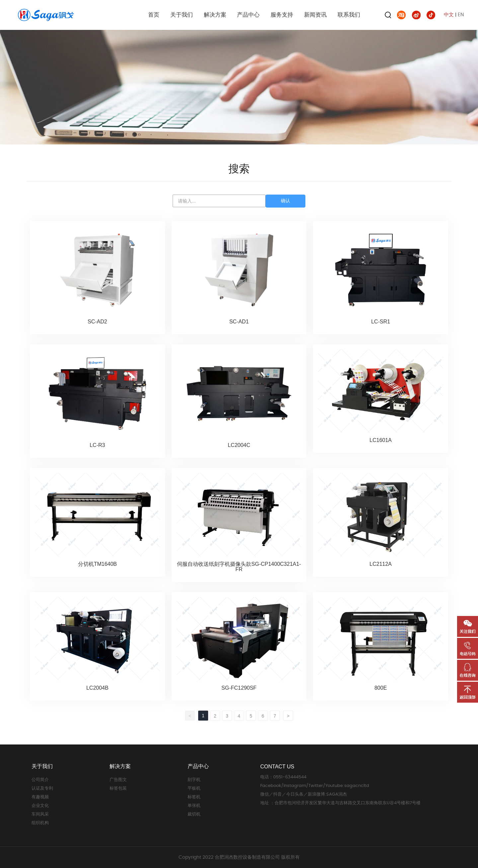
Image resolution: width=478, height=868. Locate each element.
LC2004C (239, 445)
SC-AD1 (239, 322)
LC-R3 (97, 445)
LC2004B (97, 688)
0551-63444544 (290, 777)
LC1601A (381, 440)
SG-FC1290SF (239, 688)
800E (381, 688)
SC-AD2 (97, 322)
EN (461, 15)
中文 (449, 15)
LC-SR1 (381, 322)
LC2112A (381, 564)
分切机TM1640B (97, 564)
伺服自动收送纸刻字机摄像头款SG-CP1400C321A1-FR (239, 567)
